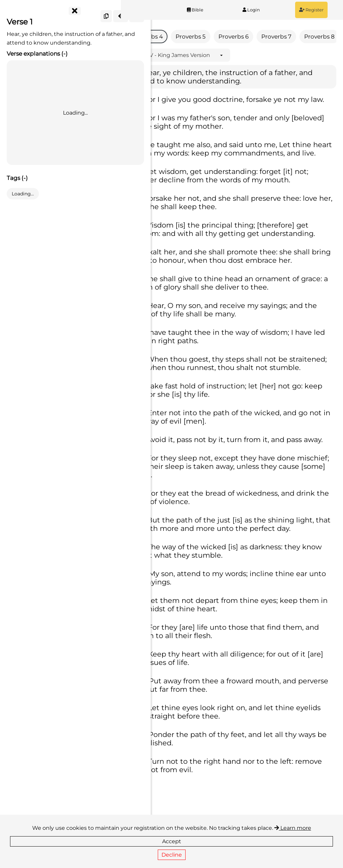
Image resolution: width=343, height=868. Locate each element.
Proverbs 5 (214, 37)
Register (314, 10)
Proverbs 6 (257, 37)
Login (260, 10)
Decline (172, 855)
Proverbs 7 (299, 37)
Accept (172, 841)
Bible (210, 10)
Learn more (293, 828)
